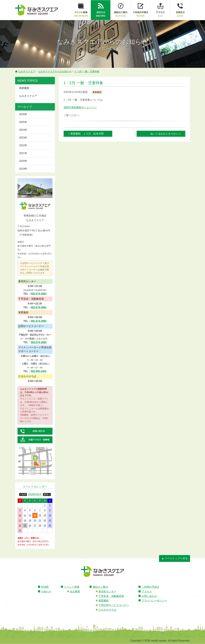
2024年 (23, 130)
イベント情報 (72, 587)
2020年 (23, 161)
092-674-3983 (39, 342)
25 (25, 525)
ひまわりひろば (107, 610)
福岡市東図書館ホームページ (80, 107)
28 (40, 525)
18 (25, 520)
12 (30, 515)
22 (45, 520)
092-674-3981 (39, 294)
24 (20, 525)
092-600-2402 (39, 371)
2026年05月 (35, 494)
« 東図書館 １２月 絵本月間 (86, 134)
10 (20, 515)
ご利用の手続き (151, 587)
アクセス (147, 592)
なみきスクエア (28, 96)
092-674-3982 (39, 321)
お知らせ (46, 592)
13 (35, 515)
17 (20, 520)
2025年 (23, 122)
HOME (45, 587)
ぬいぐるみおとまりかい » (165, 134)
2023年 (23, 138)
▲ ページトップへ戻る (174, 558)
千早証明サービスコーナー (114, 605)
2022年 (23, 145)
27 (35, 525)
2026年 (23, 114)
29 (45, 525)
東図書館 (24, 88)
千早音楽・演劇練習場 (111, 596)
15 (45, 515)
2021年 (23, 153)
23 (50, 520)
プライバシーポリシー (154, 601)
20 (35, 520)
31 (20, 530)
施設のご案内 (100, 587)
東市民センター (107, 592)
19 (30, 520)
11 (25, 515)
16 (50, 515)
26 (30, 525)
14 (40, 515)
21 (40, 520)
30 (50, 525)
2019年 (23, 169)
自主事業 (75, 592)
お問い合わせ (149, 596)
